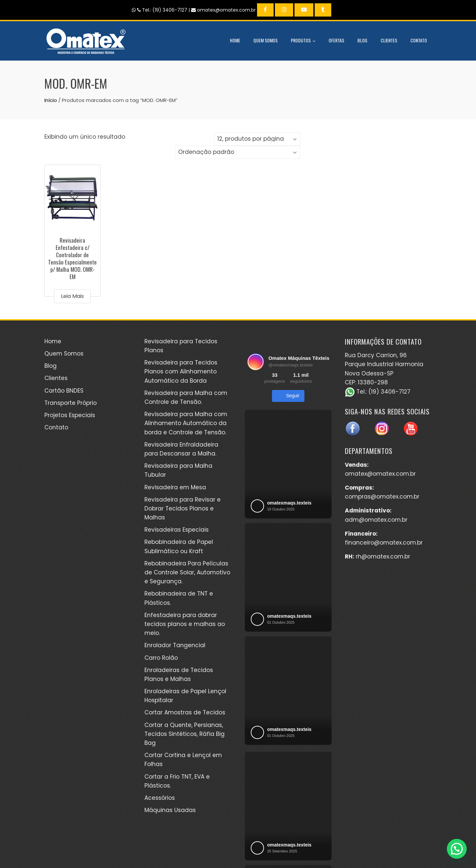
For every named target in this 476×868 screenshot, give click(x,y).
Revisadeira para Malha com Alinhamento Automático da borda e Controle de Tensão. (186, 423)
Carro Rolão (161, 658)
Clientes (389, 40)
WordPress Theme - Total (216, 855)
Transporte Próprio (71, 403)
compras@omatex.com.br (382, 497)
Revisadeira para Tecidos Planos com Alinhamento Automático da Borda (181, 371)
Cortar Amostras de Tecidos (185, 712)
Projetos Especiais (70, 415)
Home (235, 40)
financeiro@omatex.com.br (384, 543)
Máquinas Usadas (170, 810)
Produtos (303, 41)
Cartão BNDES (64, 391)
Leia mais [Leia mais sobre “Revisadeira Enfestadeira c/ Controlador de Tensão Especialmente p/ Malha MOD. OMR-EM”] (72, 296)
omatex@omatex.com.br (380, 474)
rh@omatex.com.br (383, 556)
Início (51, 100)
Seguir (288, 396)
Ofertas (336, 40)
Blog (362, 40)
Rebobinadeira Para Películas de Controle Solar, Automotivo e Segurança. (187, 572)
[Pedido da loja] (238, 152)
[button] (457, 849)
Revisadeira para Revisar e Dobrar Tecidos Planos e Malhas (183, 508)
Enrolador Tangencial (175, 645)
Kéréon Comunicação (337, 848)
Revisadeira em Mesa (175, 487)
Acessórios (160, 798)
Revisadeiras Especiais (177, 530)
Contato (419, 40)
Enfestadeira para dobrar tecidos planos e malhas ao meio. (185, 624)
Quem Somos (265, 40)
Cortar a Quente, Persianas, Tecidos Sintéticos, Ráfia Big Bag (185, 734)
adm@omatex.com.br (376, 520)
